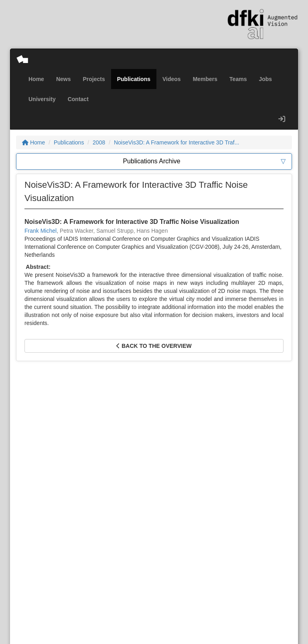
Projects (94, 79)
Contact (78, 99)
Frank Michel (41, 231)
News (64, 79)
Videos (172, 79)
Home (36, 79)
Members (205, 79)
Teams (238, 79)
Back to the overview (154, 346)
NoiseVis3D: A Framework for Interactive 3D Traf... (177, 142)
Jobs (265, 79)
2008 (99, 142)
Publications (134, 79)
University (42, 99)
